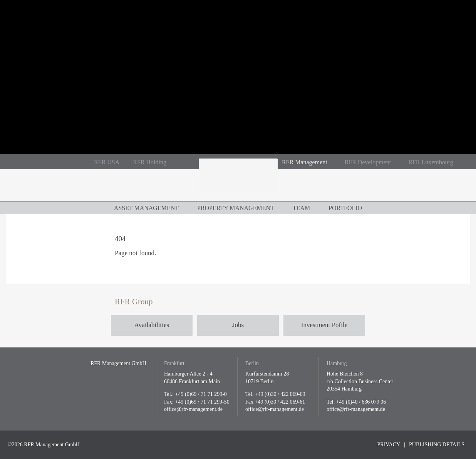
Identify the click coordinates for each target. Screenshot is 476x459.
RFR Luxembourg (431, 162)
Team (301, 208)
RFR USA (107, 162)
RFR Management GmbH (238, 180)
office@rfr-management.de (193, 409)
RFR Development (368, 162)
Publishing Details (437, 445)
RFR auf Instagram (189, 162)
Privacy (389, 445)
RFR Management (305, 162)
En (48, 162)
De (35, 162)
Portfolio (345, 208)
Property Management (236, 208)
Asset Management (146, 208)
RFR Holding (150, 162)
